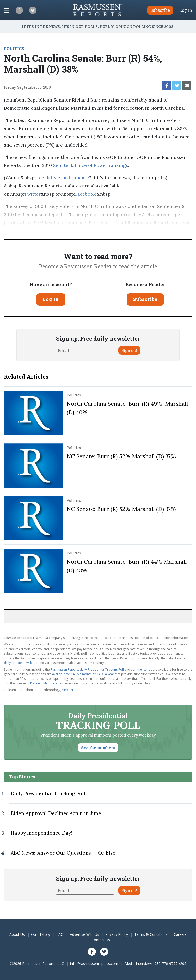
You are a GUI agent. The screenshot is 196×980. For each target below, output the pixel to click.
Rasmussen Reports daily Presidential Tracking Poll (87, 669)
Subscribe (145, 299)
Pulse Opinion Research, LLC (72, 231)
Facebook (85, 194)
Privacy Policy (117, 934)
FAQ (60, 934)
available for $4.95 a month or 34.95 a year (83, 674)
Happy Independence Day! (41, 833)
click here (69, 690)
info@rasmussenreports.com (94, 964)
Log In (186, 10)
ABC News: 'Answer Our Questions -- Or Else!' (64, 853)
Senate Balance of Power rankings (91, 165)
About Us (17, 934)
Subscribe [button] (160, 10)
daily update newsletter (21, 663)
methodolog (143, 231)
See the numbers (98, 748)
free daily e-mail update (62, 178)
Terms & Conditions (151, 934)
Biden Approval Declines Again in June (56, 813)
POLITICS (14, 48)
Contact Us (101, 940)
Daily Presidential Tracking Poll (48, 793)
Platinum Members (44, 683)
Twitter (32, 194)
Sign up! (129, 350)
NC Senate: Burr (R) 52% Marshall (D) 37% (121, 456)
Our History (41, 934)
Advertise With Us (84, 934)
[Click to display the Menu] (7, 10)
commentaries (141, 669)
